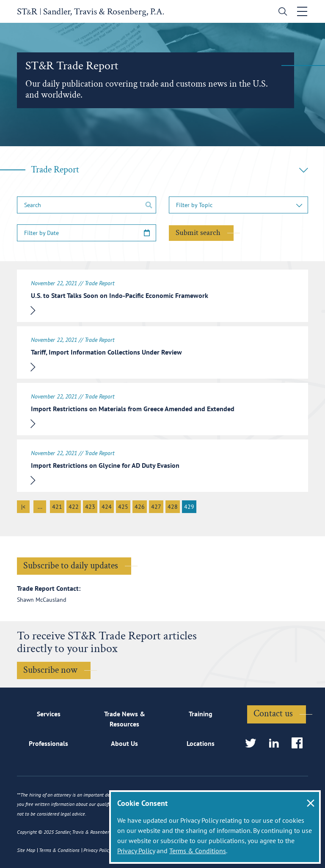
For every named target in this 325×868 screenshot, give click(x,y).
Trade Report (169, 170)
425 (123, 507)
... (40, 507)
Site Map (26, 850)
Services (49, 714)
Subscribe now (50, 670)
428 (173, 507)
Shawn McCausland (42, 600)
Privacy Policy (136, 851)
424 (107, 507)
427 (156, 507)
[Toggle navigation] (303, 11)
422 (74, 507)
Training (201, 714)
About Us (124, 743)
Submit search (198, 233)
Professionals (48, 743)
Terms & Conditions (198, 851)
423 (90, 507)
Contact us (273, 714)
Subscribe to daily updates (71, 566)
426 (140, 507)
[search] (281, 12)
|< (23, 507)
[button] (238, 205)
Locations (201, 743)
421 (57, 507)
